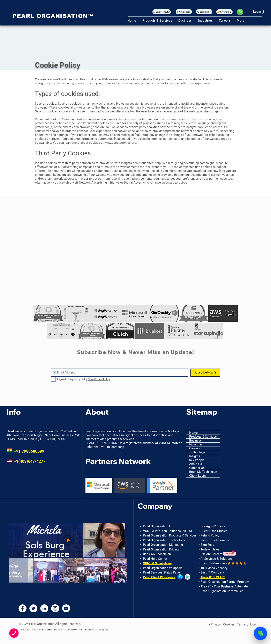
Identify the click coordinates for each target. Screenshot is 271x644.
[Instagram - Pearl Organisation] (55, 608)
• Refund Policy (209, 535)
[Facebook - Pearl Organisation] (22, 608)
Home (193, 433)
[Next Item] (170, 485)
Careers (195, 448)
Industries (196, 444)
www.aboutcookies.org (120, 143)
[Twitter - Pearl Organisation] (33, 608)
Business (195, 441)
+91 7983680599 (25, 451)
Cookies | (230, 624)
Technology (197, 452)
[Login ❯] (259, 12)
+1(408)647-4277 (26, 461)
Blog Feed (207, 545)
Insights (195, 456)
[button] (162, 12)
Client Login (197, 476)
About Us (196, 464)
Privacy (216, 624)
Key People (197, 460)
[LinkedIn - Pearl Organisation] (44, 608)
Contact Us (197, 468)
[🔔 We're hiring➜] (224, 12)
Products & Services (203, 437)
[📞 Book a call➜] (204, 12)
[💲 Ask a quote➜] (184, 12)
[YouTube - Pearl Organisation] (66, 608)
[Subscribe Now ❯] (205, 373)
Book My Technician (203, 472)
